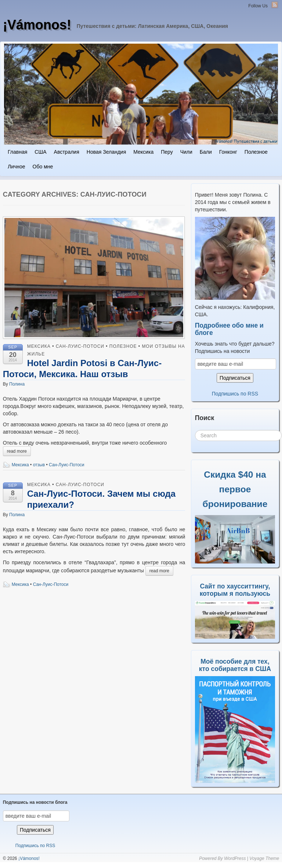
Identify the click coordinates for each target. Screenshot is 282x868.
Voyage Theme (264, 858)
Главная (17, 152)
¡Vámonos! (37, 25)
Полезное (256, 152)
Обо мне (43, 167)
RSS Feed (275, 5)
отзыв (39, 465)
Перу (167, 152)
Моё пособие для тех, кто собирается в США (235, 665)
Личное (17, 167)
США (40, 152)
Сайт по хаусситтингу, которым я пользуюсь (235, 590)
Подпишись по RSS (235, 394)
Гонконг (228, 152)
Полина (17, 384)
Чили (186, 152)
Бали (206, 152)
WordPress (235, 858)
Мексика (143, 152)
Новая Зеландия (106, 152)
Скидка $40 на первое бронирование (235, 489)
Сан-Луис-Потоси (80, 346)
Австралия (67, 152)
